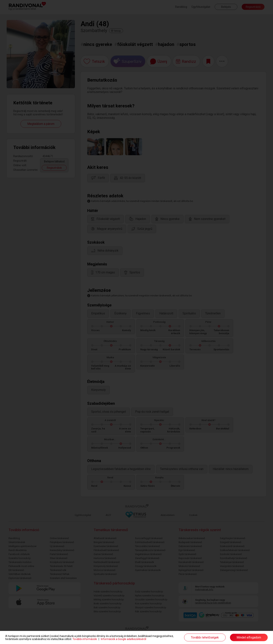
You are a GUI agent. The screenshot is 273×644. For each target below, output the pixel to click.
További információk (85, 639)
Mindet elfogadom (249, 637)
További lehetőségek (205, 637)
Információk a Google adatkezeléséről (124, 639)
